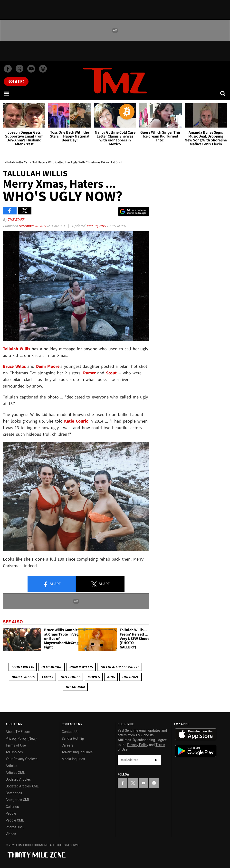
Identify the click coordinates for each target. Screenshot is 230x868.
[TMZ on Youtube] (31, 69)
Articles (11, 766)
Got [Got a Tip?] (16, 82)
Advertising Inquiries (77, 752)
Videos (11, 834)
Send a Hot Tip (73, 739)
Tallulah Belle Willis (120, 667)
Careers (67, 745)
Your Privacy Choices (22, 759)
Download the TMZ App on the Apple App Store (196, 734)
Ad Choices (14, 752)
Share (52, 584)
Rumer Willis (81, 667)
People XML (15, 820)
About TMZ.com (18, 732)
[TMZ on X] (19, 69)
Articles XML (15, 773)
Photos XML (15, 827)
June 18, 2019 (96, 226)
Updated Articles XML (22, 786)
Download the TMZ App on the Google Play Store (196, 751)
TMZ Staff (16, 219)
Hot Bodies (70, 677)
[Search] (223, 93)
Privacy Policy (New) (21, 739)
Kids (111, 677)
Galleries (12, 807)
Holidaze (130, 677)
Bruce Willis (23, 677)
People (11, 813)
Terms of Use (16, 745)
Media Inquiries (73, 759)
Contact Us (70, 732)
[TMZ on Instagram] (43, 69)
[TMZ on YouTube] (144, 783)
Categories (14, 793)
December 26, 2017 (33, 226)
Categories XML (18, 800)
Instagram (75, 687)
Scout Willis (23, 667)
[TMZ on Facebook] (8, 69)
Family (47, 677)
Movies (94, 677)
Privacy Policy (138, 745)
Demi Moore (52, 667)
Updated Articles (18, 779)
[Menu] (7, 93)
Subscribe (156, 760)
